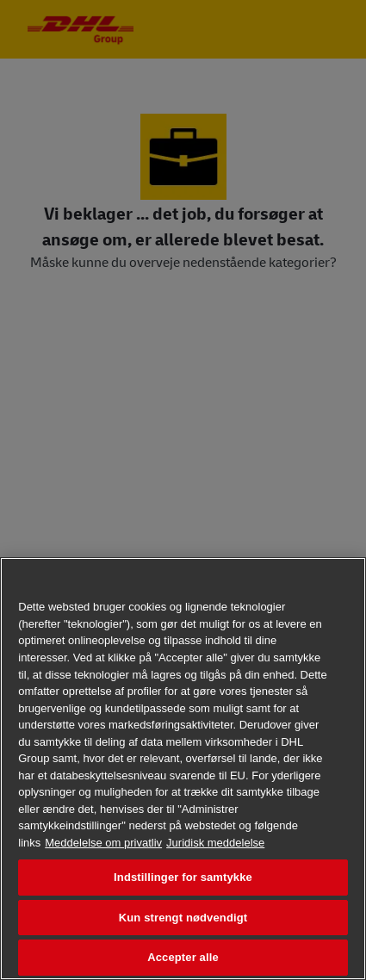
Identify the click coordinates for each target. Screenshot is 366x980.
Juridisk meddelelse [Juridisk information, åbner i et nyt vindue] (215, 843)
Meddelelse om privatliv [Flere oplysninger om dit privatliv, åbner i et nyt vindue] (103, 843)
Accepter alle (183, 957)
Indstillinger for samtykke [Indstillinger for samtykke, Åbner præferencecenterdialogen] (183, 877)
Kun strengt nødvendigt (183, 918)
